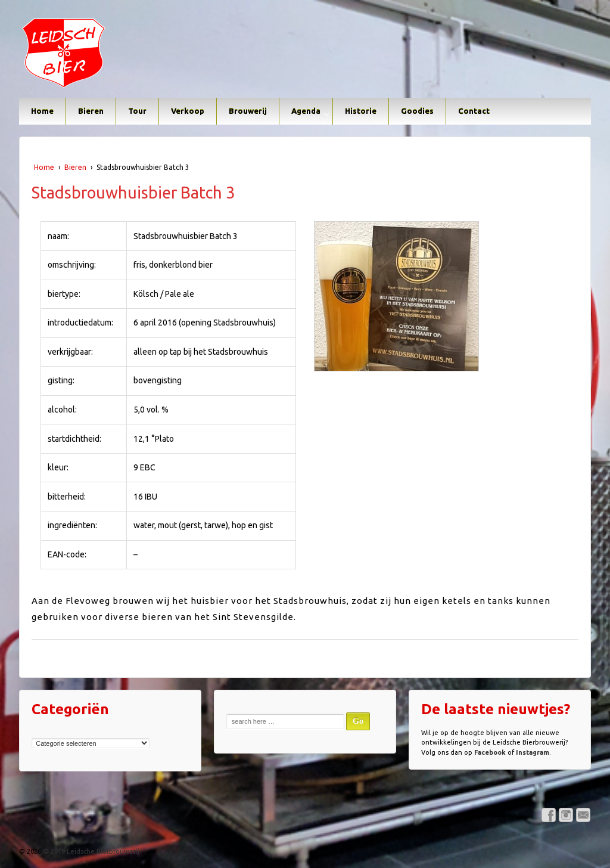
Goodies (417, 111)
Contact (474, 111)
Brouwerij (248, 111)
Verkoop (188, 111)
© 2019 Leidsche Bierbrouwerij (90, 851)
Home (42, 111)
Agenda (306, 111)
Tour (137, 111)
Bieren (91, 111)
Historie (361, 111)
